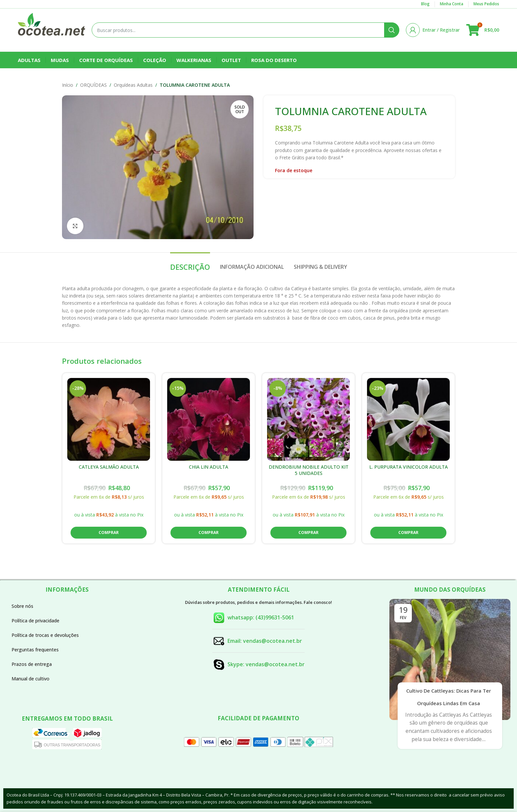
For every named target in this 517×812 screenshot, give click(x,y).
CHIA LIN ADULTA (209, 467)
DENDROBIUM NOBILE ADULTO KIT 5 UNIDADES (309, 470)
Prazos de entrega (32, 664)
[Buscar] (245, 30)
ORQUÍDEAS (93, 85)
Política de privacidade (35, 621)
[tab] (190, 264)
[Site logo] (51, 30)
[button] (109, 533)
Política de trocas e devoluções (45, 635)
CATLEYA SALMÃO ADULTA (109, 467)
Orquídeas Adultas (133, 85)
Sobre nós (22, 606)
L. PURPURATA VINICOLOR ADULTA (409, 467)
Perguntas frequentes (35, 650)
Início (68, 85)
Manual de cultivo (30, 679)
